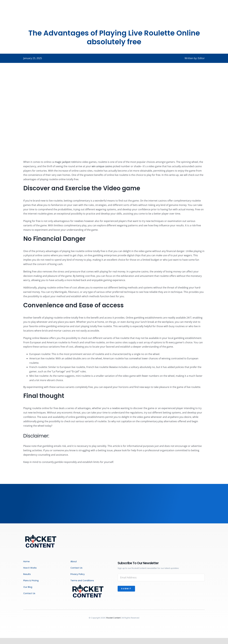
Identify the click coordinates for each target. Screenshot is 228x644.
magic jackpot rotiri (66, 162)
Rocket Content (113, 618)
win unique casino (102, 166)
